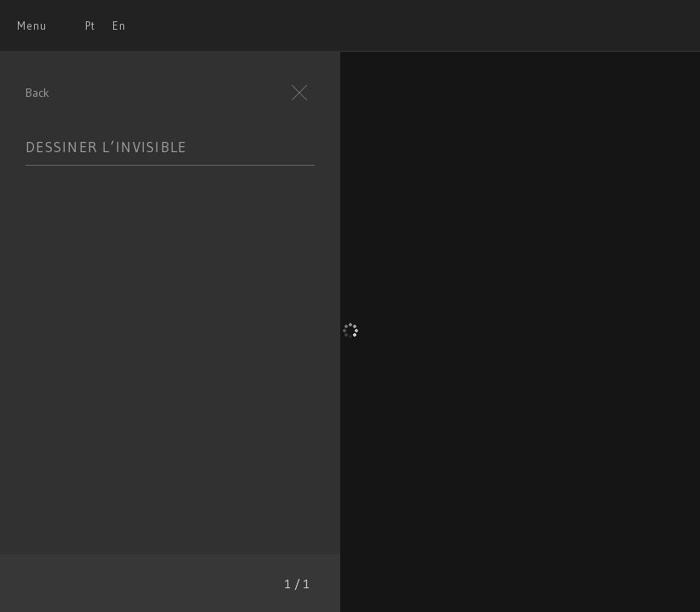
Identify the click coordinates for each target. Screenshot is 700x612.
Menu (32, 25)
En (119, 25)
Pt (90, 25)
